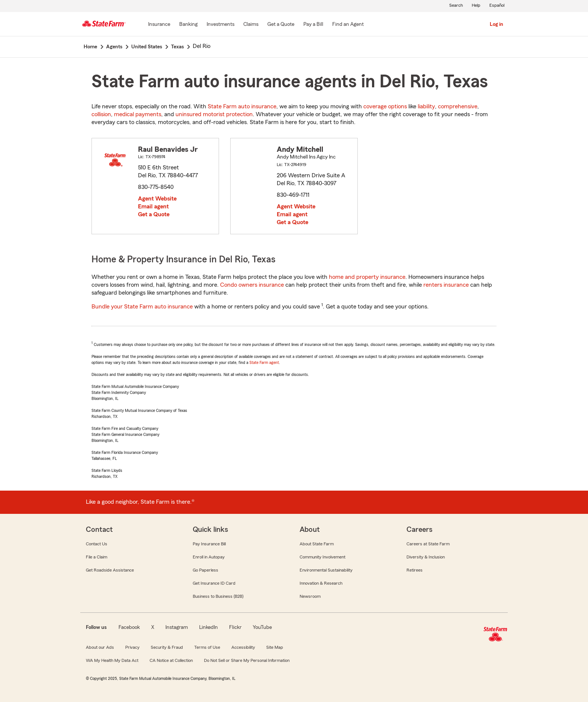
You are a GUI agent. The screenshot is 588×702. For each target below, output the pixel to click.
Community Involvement (322, 557)
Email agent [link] (153, 207)
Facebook (129, 627)
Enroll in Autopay (209, 557)
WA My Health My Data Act (112, 660)
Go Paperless (205, 570)
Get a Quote (154, 214)
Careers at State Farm (428, 544)
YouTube (262, 627)
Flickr (235, 627)
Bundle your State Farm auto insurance (142, 307)
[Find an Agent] (348, 25)
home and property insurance (367, 277)
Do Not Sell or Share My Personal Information (247, 660)
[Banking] (188, 25)
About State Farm (317, 544)
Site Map (275, 647)
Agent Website (157, 199)
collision (101, 114)
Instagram (177, 627)
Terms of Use (207, 647)
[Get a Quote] (281, 25)
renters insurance (446, 285)
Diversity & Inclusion (426, 557)
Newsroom (310, 596)
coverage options (385, 106)
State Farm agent (264, 362)
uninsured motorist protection (214, 114)
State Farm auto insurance (242, 106)
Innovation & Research (321, 583)
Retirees (415, 570)
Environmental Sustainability (326, 570)
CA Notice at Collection (171, 660)
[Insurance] (159, 25)
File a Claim (97, 557)
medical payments (138, 114)
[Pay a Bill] (313, 25)
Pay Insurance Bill (209, 544)
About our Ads (100, 647)
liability (426, 106)
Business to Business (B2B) (218, 596)
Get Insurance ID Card (214, 583)
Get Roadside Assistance (110, 570)
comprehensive (458, 106)
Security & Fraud (167, 647)
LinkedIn (208, 627)
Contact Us (97, 544)
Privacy (132, 647)
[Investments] (220, 25)
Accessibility (243, 647)
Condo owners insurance (252, 285)
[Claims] (251, 25)
